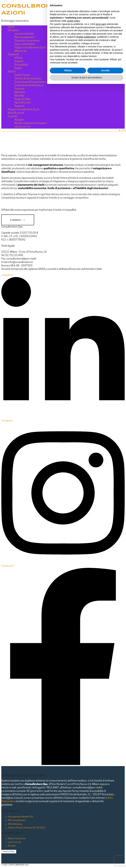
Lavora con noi (22, 127)
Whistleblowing (15, 824)
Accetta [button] (105, 855)
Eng (124, 130)
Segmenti (13, 55)
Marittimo (20, 92)
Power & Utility (23, 99)
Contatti (12, 116)
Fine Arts (19, 89)
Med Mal (19, 96)
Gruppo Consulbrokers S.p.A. (30, 48)
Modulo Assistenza (17, 839)
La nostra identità (24, 34)
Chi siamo (13, 30)
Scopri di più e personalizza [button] (87, 862)
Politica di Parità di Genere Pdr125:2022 (26, 828)
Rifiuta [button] (68, 855)
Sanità (18, 68)
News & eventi (16, 113)
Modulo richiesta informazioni (31, 123)
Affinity (19, 58)
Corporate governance (27, 41)
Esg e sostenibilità (25, 44)
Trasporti (19, 106)
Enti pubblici (21, 65)
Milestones (21, 51)
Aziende (19, 61)
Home (11, 27)
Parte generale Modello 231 (21, 817)
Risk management (24, 37)
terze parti (101, 808)
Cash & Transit (22, 75)
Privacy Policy (9, 851)
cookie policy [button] (73, 805)
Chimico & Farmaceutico (28, 79)
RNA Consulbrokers (17, 820)
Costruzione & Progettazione (31, 82)
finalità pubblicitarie (86, 821)
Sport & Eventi (23, 103)
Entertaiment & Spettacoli (29, 86)
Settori (12, 72)
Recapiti (19, 120)
